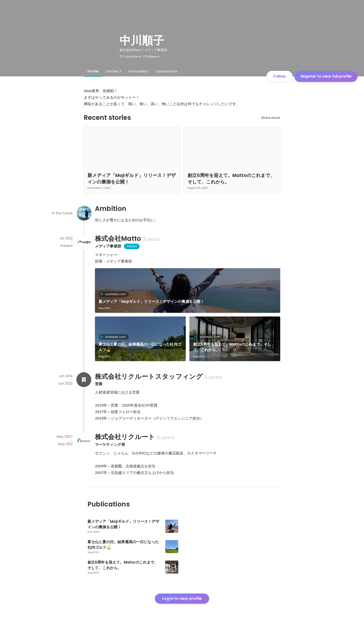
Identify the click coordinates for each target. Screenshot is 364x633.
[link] (188, 290)
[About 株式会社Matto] (84, 242)
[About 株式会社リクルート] (84, 440)
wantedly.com (114, 294)
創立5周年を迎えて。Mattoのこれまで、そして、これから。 (232, 347)
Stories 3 (114, 71)
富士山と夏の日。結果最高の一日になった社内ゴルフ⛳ (140, 347)
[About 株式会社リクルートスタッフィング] (84, 380)
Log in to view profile (182, 599)
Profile (93, 71)
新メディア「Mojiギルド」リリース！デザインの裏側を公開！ (151, 302)
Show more (271, 118)
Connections (167, 71)
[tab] (93, 71)
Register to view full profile (326, 76)
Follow (280, 76)
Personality (138, 71)
